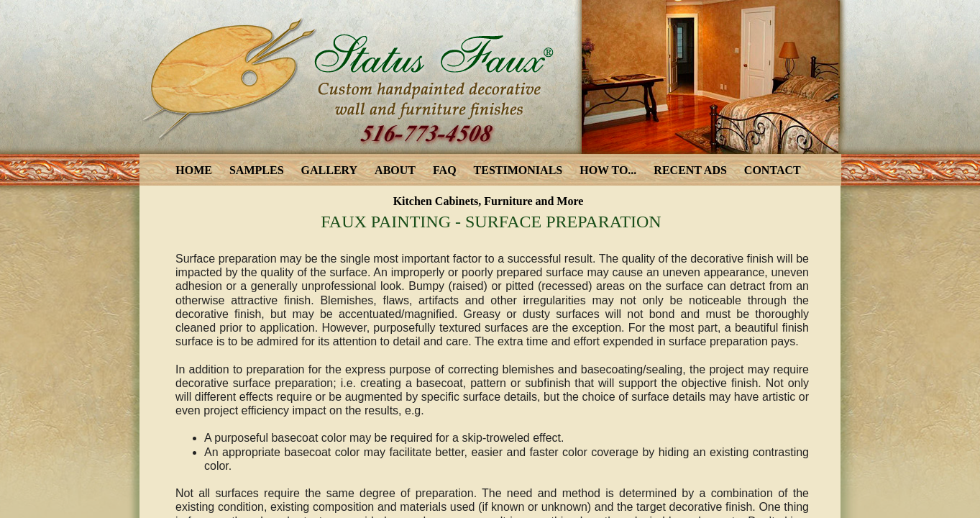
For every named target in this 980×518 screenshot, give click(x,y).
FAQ (445, 170)
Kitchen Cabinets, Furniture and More (489, 201)
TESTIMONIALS (518, 170)
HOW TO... (608, 170)
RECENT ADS (690, 170)
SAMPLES (257, 170)
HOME (194, 170)
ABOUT (395, 170)
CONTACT (773, 170)
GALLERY (330, 170)
